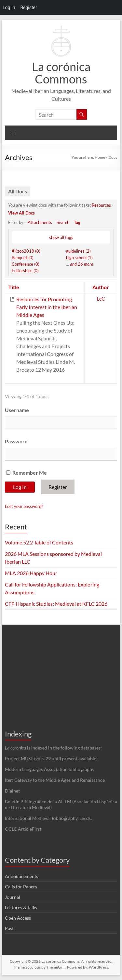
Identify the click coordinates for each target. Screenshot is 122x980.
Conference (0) (26, 264)
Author (101, 287)
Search (63, 222)
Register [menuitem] (28, 7)
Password (16, 441)
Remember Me (27, 473)
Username (17, 410)
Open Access (18, 918)
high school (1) (79, 258)
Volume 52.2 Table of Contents (39, 542)
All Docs (18, 191)
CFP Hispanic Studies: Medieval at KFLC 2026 (56, 604)
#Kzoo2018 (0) (26, 251)
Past (9, 928)
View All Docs (21, 213)
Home (100, 157)
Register (58, 487)
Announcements (21, 876)
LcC (101, 298)
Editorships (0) (25, 271)
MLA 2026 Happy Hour (31, 573)
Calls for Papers (21, 887)
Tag (77, 222)
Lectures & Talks (21, 907)
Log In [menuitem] (9, 7)
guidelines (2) (78, 251)
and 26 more (81, 264)
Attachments (40, 222)
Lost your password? (24, 506)
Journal (13, 897)
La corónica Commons (61, 73)
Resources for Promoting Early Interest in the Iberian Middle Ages (47, 307)
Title (14, 287)
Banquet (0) (23, 258)
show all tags (61, 237)
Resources (101, 205)
